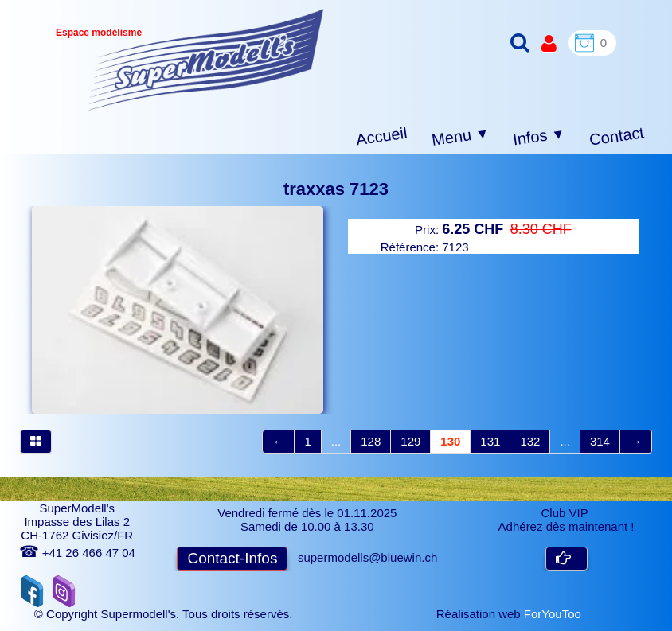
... (336, 441)
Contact (617, 136)
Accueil (382, 136)
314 (600, 441)
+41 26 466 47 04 (77, 553)
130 (450, 441)
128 (371, 441)
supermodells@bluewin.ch (367, 557)
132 (530, 441)
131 (490, 441)
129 (410, 441)
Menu (461, 137)
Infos (539, 137)
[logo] (205, 60)
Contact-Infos (232, 558)
